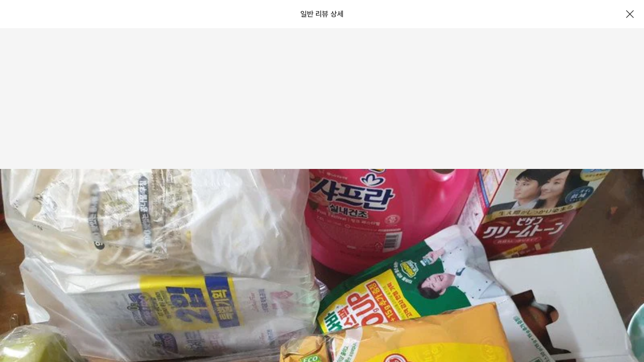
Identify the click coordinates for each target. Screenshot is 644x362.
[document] (322, 181)
